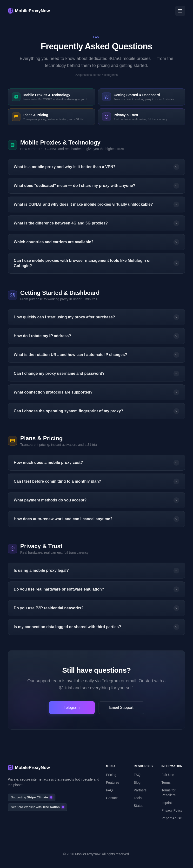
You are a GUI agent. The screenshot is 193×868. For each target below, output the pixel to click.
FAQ (109, 790)
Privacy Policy (172, 810)
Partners (140, 790)
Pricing (111, 775)
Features (113, 783)
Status (139, 806)
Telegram (72, 707)
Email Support (121, 707)
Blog (137, 783)
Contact (112, 798)
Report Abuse (172, 818)
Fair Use (168, 775)
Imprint (167, 803)
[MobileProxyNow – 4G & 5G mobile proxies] (29, 11)
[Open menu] (180, 11)
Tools (138, 798)
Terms (166, 783)
